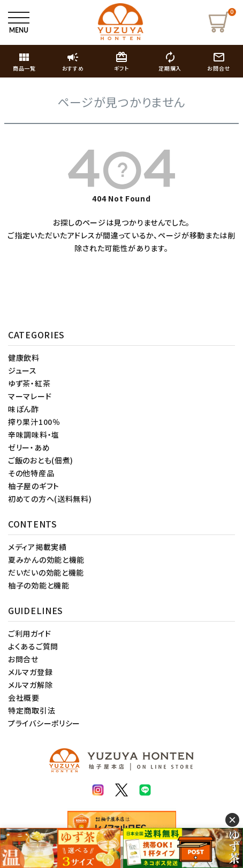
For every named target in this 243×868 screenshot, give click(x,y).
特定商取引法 (32, 710)
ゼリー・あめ (29, 447)
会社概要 (24, 697)
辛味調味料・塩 (34, 435)
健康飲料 (24, 358)
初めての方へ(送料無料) (50, 499)
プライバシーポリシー (44, 723)
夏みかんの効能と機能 (46, 560)
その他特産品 (31, 473)
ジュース (22, 370)
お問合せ (23, 659)
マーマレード (30, 396)
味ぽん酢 (24, 409)
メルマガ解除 (30, 685)
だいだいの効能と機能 (46, 572)
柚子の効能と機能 (39, 585)
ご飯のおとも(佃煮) (41, 460)
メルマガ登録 (30, 672)
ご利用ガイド (29, 633)
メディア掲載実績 (37, 547)
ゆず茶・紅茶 (29, 383)
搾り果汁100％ (34, 422)
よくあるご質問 (33, 646)
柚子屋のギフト (34, 486)
